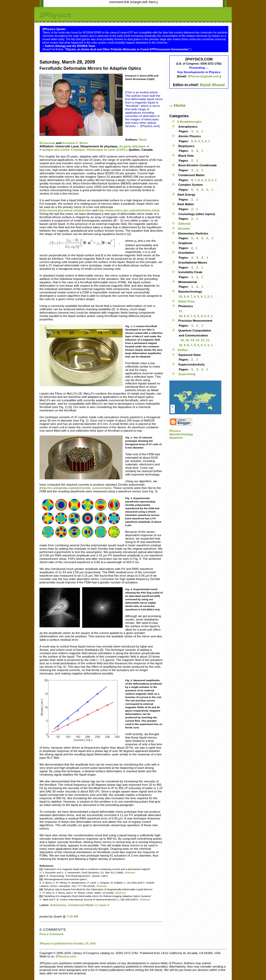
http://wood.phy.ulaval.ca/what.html (66, 210)
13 (197, 340)
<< (177, 106)
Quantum (176, 437)
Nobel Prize (186, 301)
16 (182, 340)
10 (180, 296)
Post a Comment (51, 934)
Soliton (183, 350)
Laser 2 (104, 905)
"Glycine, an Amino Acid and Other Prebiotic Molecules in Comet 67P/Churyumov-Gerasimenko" (128, 49)
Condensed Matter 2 (82, 905)
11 (180, 311)
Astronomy (58, 905)
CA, (88, 944)
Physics (175, 431)
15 (187, 340)
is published (59, 944)
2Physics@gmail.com (204, 76)
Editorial (184, 223)
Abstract (130, 872)
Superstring (186, 374)
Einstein (184, 228)
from (70, 944)
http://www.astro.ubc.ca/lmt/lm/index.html (128, 210)
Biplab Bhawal (212, 85)
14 (192, 340)
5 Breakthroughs (189, 122)
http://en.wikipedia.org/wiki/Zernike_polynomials (75, 488)
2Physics (55, 15)
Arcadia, (79, 944)
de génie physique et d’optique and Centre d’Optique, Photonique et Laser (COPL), (94, 148)
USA (93, 944)
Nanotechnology (181, 434)
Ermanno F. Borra (75, 143)
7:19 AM (72, 916)
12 (202, 340)
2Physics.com (66, 956)
